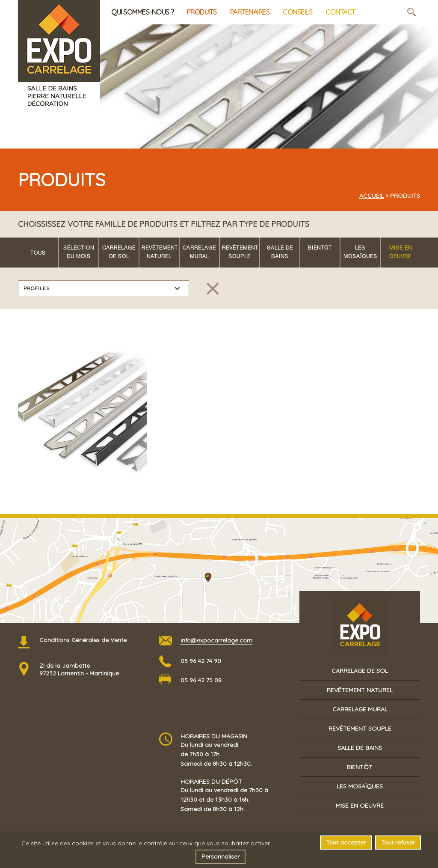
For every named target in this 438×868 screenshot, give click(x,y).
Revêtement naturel (160, 253)
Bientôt (320, 248)
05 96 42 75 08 (201, 680)
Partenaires (250, 12)
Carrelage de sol (119, 253)
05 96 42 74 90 (201, 661)
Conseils (297, 12)
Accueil (371, 196)
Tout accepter (346, 842)
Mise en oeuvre (401, 253)
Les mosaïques (360, 253)
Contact (340, 12)
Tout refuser (398, 842)
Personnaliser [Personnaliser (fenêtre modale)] (220, 856)
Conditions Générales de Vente (83, 640)
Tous (38, 253)
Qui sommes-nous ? (142, 12)
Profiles (37, 288)
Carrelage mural (199, 253)
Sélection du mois (79, 253)
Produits (202, 12)
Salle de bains (280, 253)
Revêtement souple (240, 253)
